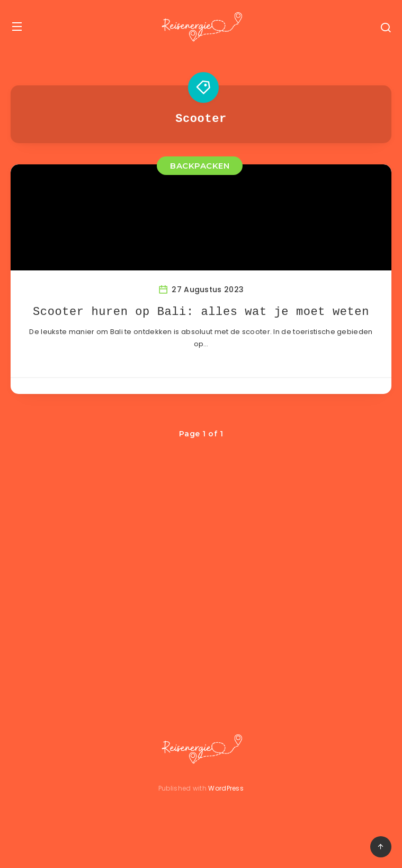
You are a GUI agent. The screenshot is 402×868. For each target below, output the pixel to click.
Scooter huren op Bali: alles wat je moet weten (201, 312)
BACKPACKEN (200, 166)
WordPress (226, 788)
